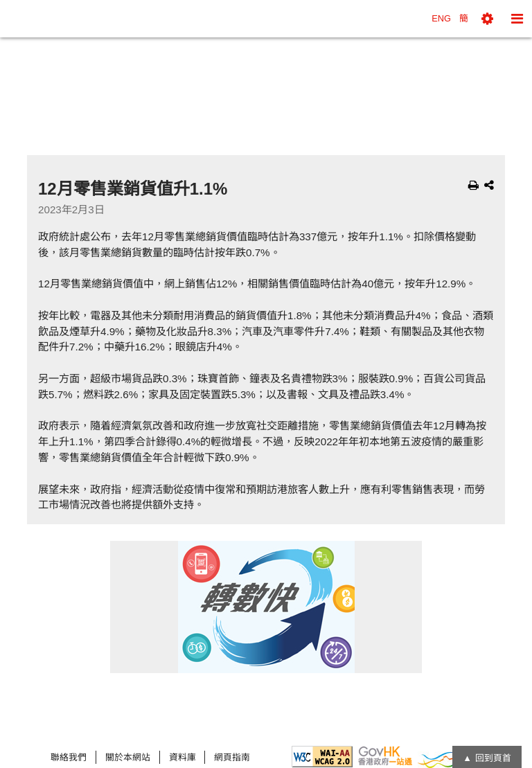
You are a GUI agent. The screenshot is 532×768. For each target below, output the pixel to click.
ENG (441, 18)
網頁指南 (232, 757)
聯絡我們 (69, 757)
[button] (487, 19)
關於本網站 (128, 757)
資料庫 (183, 757)
